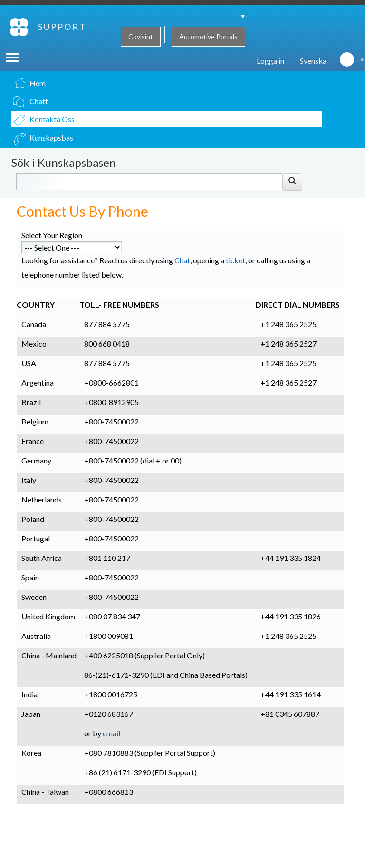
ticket (235, 273)
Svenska (313, 73)
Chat (182, 273)
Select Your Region (52, 247)
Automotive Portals (208, 36)
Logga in (270, 73)
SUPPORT (24, 52)
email (111, 746)
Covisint (141, 36)
